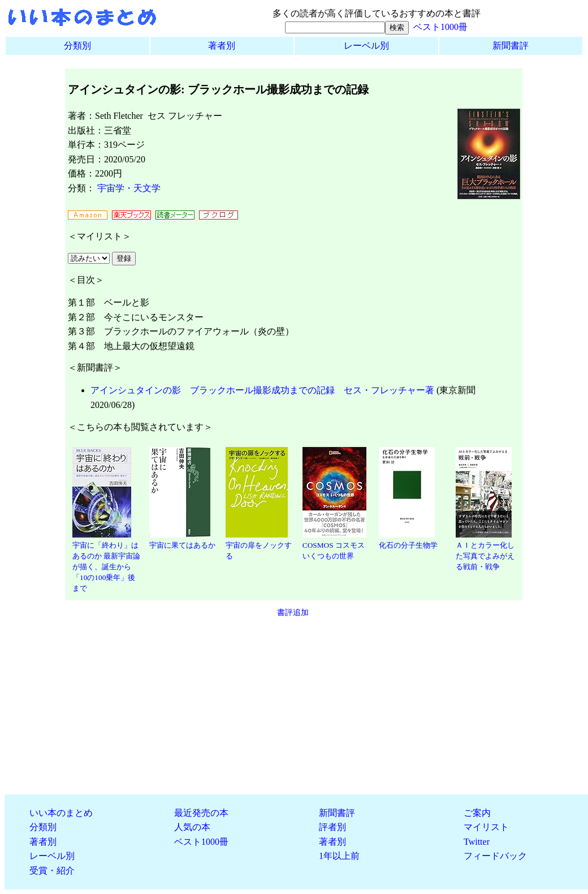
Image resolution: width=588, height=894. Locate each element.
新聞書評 (511, 46)
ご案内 (477, 813)
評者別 (332, 827)
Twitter (477, 842)
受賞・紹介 (52, 871)
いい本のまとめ (61, 813)
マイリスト (486, 827)
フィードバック (495, 856)
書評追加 (293, 612)
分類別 (77, 46)
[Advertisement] (294, 706)
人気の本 (192, 827)
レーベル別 (366, 46)
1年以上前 (339, 856)
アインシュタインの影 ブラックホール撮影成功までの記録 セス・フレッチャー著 (262, 390)
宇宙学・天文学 (129, 188)
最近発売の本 (201, 813)
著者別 (222, 46)
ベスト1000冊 (440, 27)
